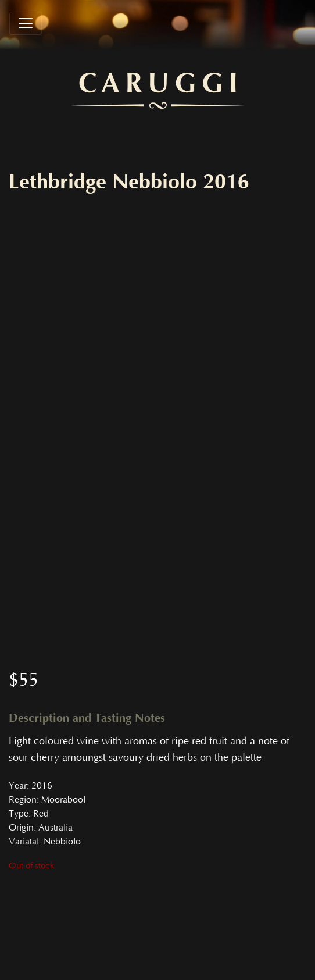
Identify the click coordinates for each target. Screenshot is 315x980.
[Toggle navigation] (26, 23)
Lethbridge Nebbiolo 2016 (129, 182)
